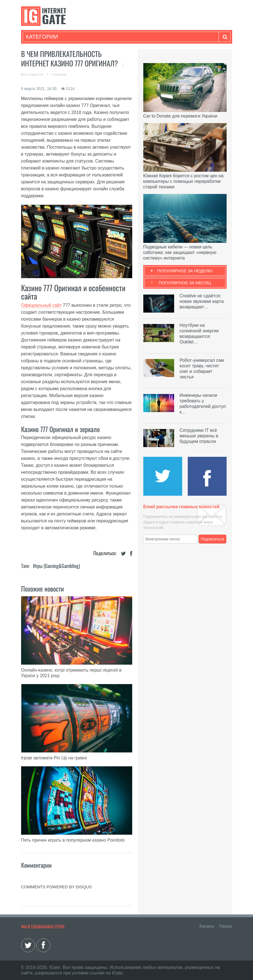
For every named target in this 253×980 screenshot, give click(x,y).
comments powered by (57, 887)
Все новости (33, 74)
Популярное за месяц (185, 283)
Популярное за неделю (185, 271)
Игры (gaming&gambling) (57, 566)
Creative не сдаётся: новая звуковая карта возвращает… (202, 301)
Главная (59, 74)
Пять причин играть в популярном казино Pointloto (73, 840)
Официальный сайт (41, 305)
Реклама (226, 926)
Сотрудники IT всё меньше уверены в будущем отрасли (199, 436)
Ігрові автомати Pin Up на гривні (54, 758)
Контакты (207, 926)
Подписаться (212, 539)
